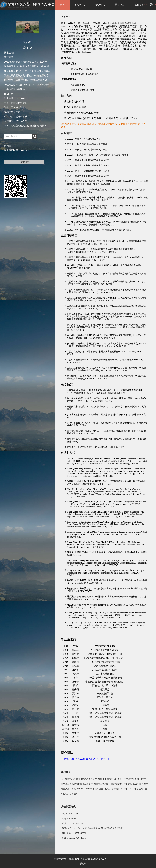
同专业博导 (24, 162)
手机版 (83, 863)
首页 (62, 5)
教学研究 (100, 5)
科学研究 (80, 5)
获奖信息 (120, 5)
